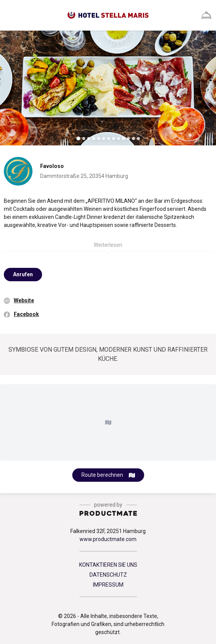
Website (24, 300)
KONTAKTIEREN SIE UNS (108, 565)
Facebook (26, 314)
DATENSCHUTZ (108, 575)
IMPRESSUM (108, 585)
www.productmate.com (108, 539)
